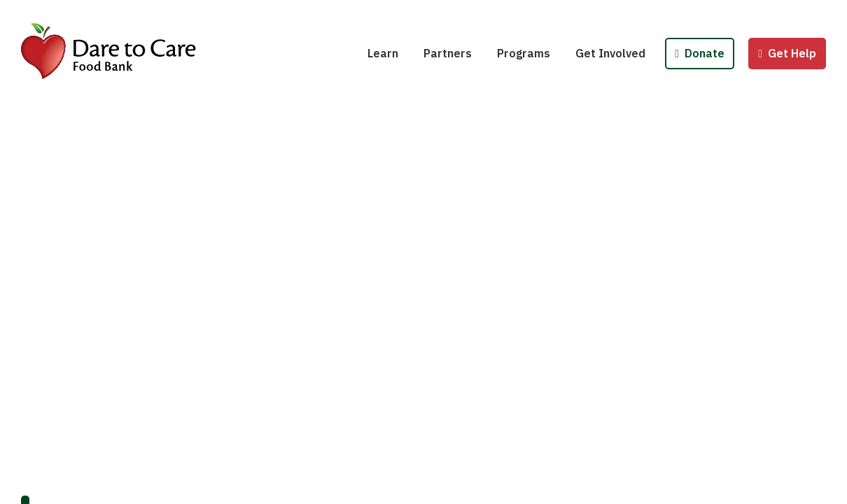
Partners (448, 53)
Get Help (787, 53)
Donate (700, 53)
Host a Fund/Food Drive (647, 13)
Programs (524, 53)
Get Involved (610, 53)
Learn (383, 53)
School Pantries (548, 13)
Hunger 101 (407, 13)
